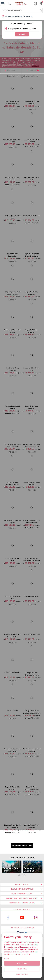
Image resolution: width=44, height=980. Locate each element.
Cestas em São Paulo (10, 870)
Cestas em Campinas (29, 870)
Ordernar (11, 70)
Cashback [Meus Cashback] (35, 3)
